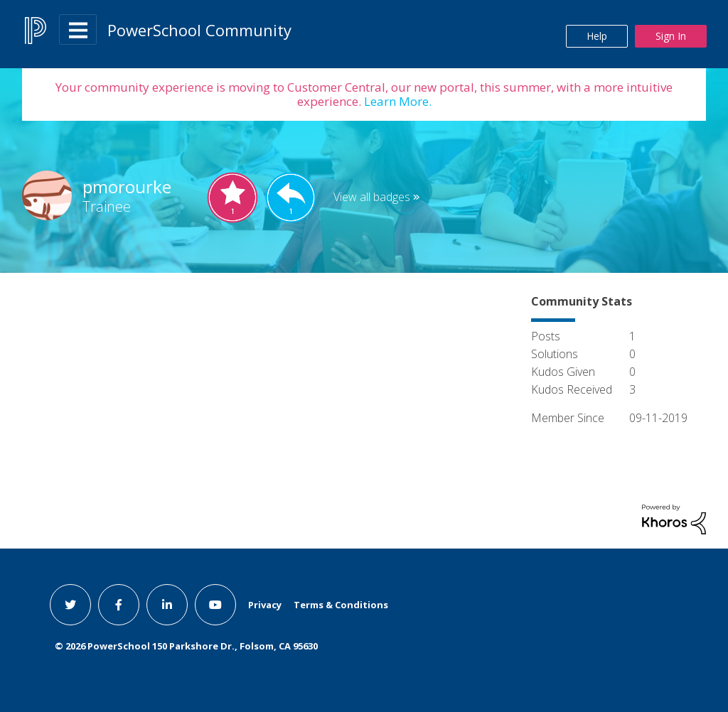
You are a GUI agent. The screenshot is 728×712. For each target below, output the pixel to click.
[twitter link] (70, 605)
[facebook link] (119, 605)
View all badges (372, 197)
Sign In (671, 36)
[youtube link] (215, 605)
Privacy (265, 605)
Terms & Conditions (341, 605)
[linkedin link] (167, 605)
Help (597, 36)
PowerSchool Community (199, 30)
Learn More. (396, 101)
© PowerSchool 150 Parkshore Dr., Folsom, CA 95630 (186, 646)
